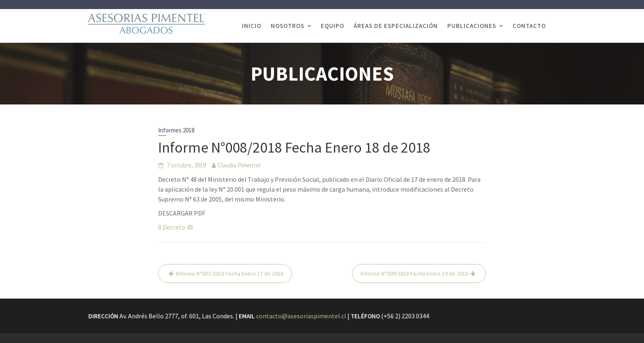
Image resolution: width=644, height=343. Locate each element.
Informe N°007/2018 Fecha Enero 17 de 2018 (230, 273)
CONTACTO (529, 26)
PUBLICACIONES (472, 26)
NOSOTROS (287, 26)
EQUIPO (332, 26)
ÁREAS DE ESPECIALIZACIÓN (396, 26)
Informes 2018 (176, 130)
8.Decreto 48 (176, 227)
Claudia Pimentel (239, 165)
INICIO (252, 26)
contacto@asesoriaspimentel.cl (302, 316)
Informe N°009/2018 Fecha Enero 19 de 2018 (414, 273)
